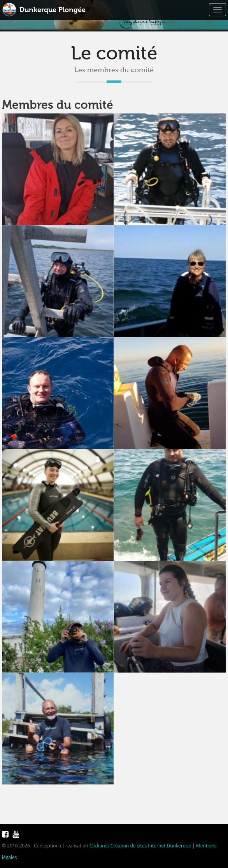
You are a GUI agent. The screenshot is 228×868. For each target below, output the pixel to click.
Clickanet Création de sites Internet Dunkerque (140, 846)
